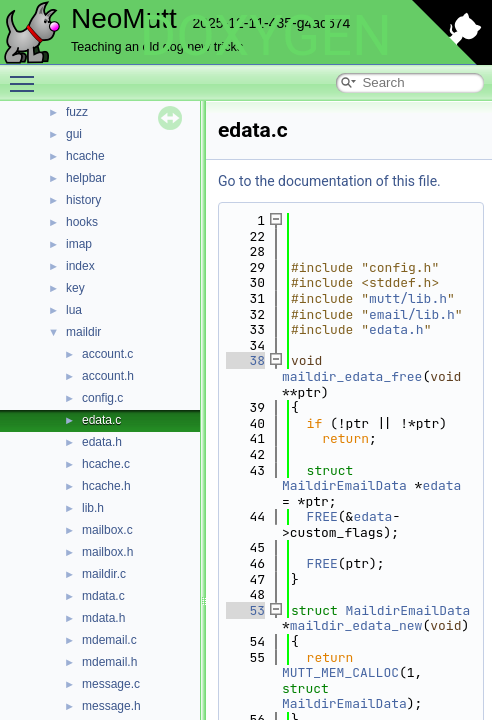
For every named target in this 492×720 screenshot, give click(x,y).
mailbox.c (107, 530)
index (80, 266)
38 (245, 360)
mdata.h (103, 618)
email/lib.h (412, 314)
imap (79, 244)
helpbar (86, 178)
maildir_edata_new (356, 625)
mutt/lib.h (408, 298)
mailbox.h (107, 552)
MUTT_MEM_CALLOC (340, 672)
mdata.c (103, 596)
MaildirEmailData (344, 485)
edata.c (101, 420)
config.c (102, 398)
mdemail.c (109, 640)
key (75, 288)
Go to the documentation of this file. (329, 181)
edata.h (102, 442)
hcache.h (106, 486)
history (83, 200)
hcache (85, 156)
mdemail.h (109, 662)
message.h (111, 706)
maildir (83, 332)
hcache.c (106, 464)
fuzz (77, 112)
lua (74, 310)
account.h (108, 376)
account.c (107, 354)
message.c (111, 684)
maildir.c (104, 574)
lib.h (93, 508)
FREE (322, 516)
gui (74, 134)
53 (245, 610)
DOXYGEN (265, 36)
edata (441, 485)
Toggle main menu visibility (27, 75)
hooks (82, 222)
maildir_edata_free (352, 376)
